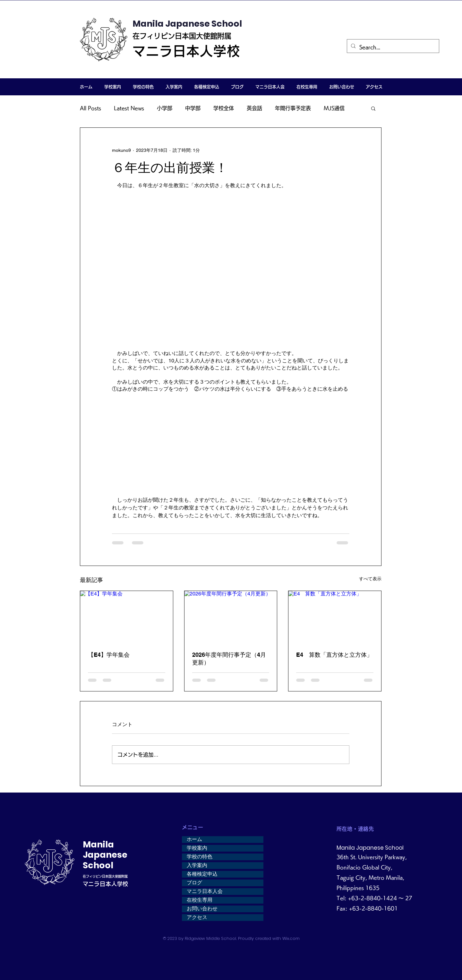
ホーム (194, 839)
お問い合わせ (202, 909)
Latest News (129, 108)
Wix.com (291, 938)
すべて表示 (370, 579)
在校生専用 (200, 900)
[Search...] (392, 47)
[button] (112, 87)
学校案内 (197, 848)
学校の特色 (200, 857)
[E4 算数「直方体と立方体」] (335, 617)
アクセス (197, 917)
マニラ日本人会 (205, 891)
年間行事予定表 (293, 108)
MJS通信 (334, 108)
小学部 (165, 108)
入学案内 (197, 865)
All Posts (90, 108)
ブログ (194, 883)
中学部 (193, 108)
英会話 (254, 108)
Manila (98, 844)
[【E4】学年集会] (127, 617)
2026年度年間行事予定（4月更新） (229, 659)
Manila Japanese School (187, 24)
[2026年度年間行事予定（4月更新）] (231, 617)
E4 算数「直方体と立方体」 (334, 655)
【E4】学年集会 (109, 655)
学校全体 (224, 108)
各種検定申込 (202, 874)
